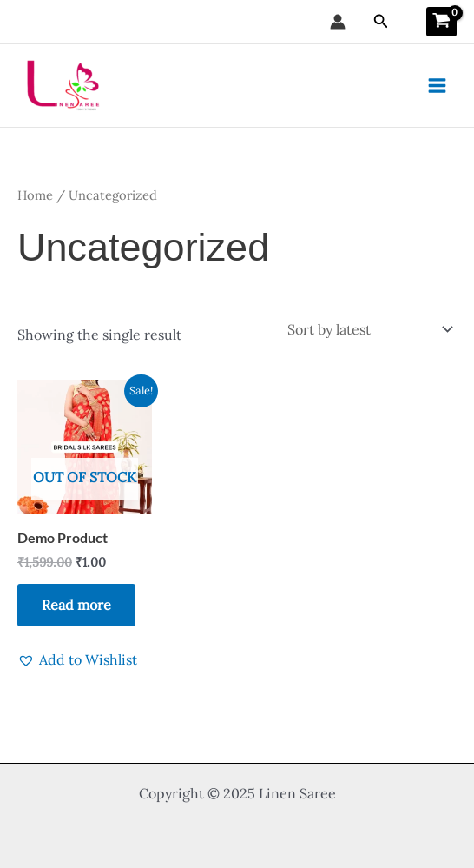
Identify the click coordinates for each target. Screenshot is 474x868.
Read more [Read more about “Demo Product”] (76, 605)
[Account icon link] (338, 22)
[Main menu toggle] (437, 86)
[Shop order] (369, 329)
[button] (381, 22)
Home (35, 195)
